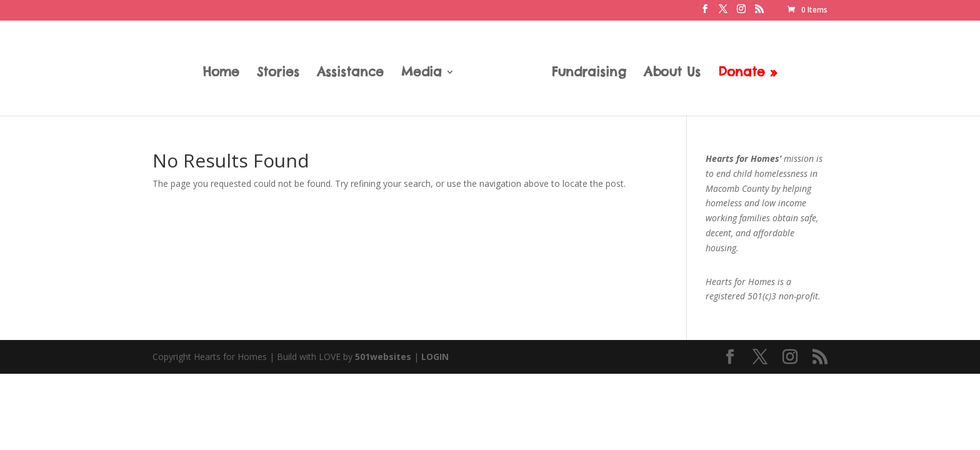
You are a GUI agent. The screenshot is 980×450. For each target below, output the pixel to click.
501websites (383, 357)
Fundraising (589, 73)
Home (221, 73)
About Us (672, 73)
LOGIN (435, 357)
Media (422, 73)
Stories (278, 73)
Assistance (350, 73)
